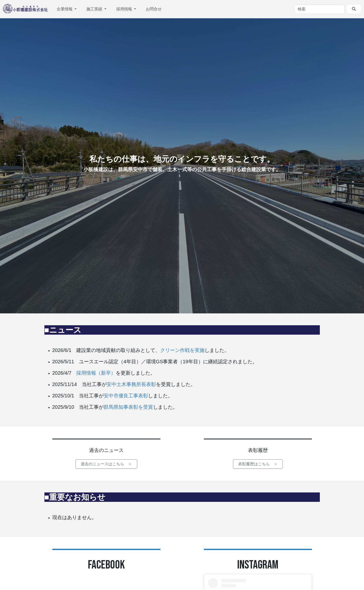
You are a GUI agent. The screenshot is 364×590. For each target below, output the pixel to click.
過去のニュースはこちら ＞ (106, 464)
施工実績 (95, 9)
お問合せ (154, 9)
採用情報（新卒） (96, 373)
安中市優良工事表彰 (126, 396)
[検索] (320, 9)
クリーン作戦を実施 (182, 350)
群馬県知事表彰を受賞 (128, 407)
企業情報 (65, 9)
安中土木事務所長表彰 (131, 384)
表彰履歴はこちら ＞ (258, 464)
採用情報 (125, 9)
